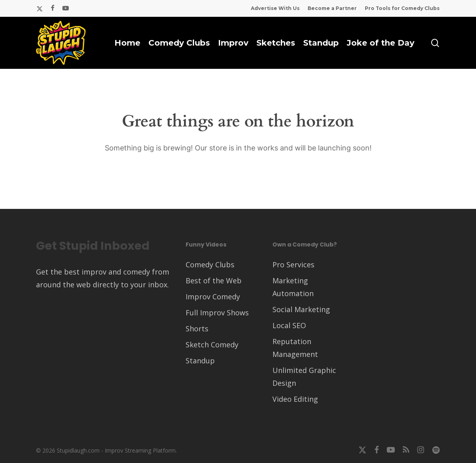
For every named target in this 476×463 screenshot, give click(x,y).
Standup (200, 361)
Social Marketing (301, 309)
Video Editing (295, 399)
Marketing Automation (293, 287)
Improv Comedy (213, 297)
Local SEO (289, 325)
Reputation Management (295, 348)
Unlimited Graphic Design (304, 377)
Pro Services (293, 265)
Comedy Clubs (210, 265)
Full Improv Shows (217, 313)
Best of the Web (214, 281)
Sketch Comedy (212, 345)
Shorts (197, 329)
